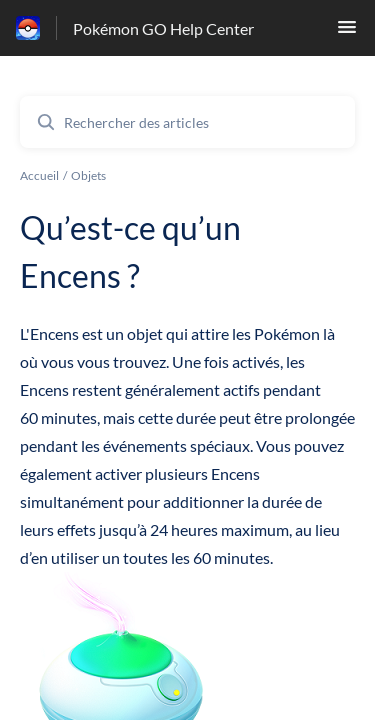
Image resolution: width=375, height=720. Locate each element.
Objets (88, 175)
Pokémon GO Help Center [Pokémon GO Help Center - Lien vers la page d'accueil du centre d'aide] (163, 28)
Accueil (39, 175)
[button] (347, 32)
